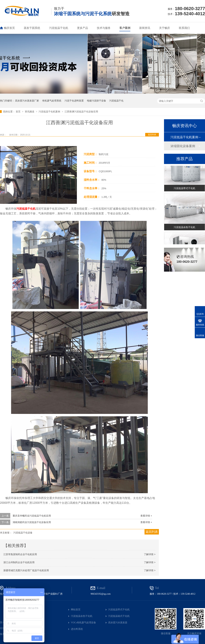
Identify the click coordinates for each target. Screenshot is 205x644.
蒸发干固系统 (32, 28)
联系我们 (184, 28)
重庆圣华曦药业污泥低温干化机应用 (32, 516)
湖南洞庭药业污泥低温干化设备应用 (32, 522)
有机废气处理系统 (52, 101)
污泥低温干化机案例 (50, 112)
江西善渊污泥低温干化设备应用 (81, 112)
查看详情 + (146, 516)
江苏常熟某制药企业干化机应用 (20, 554)
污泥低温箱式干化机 (119, 616)
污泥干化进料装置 (74, 101)
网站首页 (76, 610)
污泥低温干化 (116, 101)
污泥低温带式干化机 (184, 189)
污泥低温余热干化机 (184, 228)
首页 (18, 112)
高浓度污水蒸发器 (118, 623)
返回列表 (152, 135)
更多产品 (83, 28)
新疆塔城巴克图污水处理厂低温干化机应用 (26, 570)
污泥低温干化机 (59, 28)
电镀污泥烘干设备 (97, 101)
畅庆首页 (9, 28)
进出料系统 (77, 629)
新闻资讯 (145, 28)
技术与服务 (104, 28)
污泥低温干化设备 (23, 533)
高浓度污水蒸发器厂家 (27, 101)
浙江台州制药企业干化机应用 (19, 562)
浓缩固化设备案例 (183, 146)
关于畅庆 (165, 28)
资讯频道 (30, 112)
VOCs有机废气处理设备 (83, 623)
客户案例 (125, 28)
